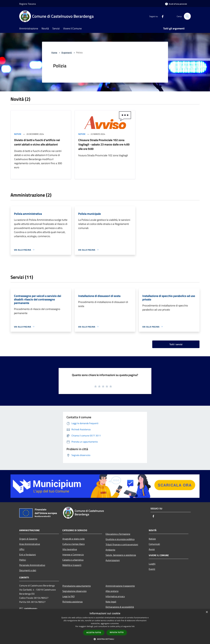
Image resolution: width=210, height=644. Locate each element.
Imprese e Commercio (73, 555)
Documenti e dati (28, 570)
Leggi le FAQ (69, 596)
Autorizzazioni (113, 560)
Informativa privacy (115, 596)
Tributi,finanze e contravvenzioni (122, 544)
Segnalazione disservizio (74, 591)
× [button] (207, 612)
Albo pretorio (112, 591)
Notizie (18, 134)
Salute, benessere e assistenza (121, 555)
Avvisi (152, 549)
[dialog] (105, 627)
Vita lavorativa (70, 549)
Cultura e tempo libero (73, 544)
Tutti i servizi (176, 344)
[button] (105, 639)
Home (54, 52)
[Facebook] (161, 16)
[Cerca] (187, 16)
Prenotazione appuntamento (77, 586)
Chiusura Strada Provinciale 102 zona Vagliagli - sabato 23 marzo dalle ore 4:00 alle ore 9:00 (104, 144)
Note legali (111, 602)
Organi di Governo (28, 539)
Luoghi (152, 564)
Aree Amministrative (30, 544)
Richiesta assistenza (72, 602)
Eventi (152, 569)
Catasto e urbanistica (73, 560)
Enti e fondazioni (28, 555)
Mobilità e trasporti (72, 565)
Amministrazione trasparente (120, 586)
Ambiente (110, 550)
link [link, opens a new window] (133, 626)
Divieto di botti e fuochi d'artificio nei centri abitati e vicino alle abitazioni (37, 142)
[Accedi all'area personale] (176, 4)
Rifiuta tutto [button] (117, 632)
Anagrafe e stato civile (73, 539)
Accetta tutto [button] (94, 633)
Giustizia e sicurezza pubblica (120, 539)
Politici (23, 560)
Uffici (22, 549)
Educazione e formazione (118, 534)
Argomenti (67, 52)
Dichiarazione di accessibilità (120, 607)
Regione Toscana (27, 4)
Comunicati (154, 544)
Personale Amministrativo (32, 565)
